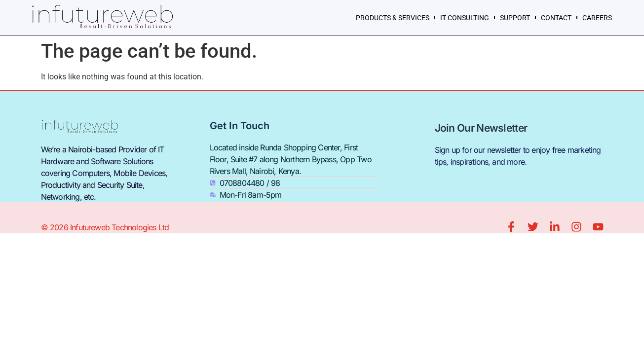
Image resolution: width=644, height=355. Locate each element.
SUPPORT (515, 18)
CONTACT (556, 18)
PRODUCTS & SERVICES (393, 18)
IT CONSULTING (465, 18)
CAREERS (597, 18)
